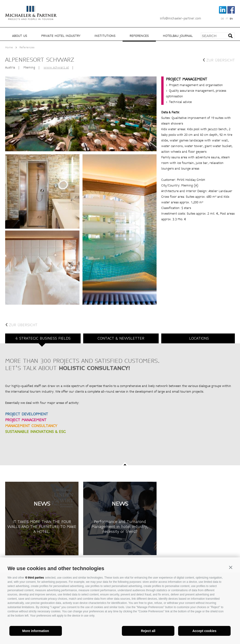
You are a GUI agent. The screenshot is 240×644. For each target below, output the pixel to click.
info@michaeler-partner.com (180, 19)
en (231, 19)
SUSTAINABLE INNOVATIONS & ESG (35, 432)
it (227, 19)
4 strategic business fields (43, 338)
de (222, 19)
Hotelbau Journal (178, 36)
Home (9, 47)
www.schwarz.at (56, 68)
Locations (199, 338)
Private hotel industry (61, 36)
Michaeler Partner (31, 10)
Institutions (105, 36)
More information (36, 631)
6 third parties (35, 578)
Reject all (148, 631)
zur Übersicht (219, 60)
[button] (231, 567)
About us (20, 36)
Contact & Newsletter (121, 338)
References (139, 36)
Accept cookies (204, 631)
